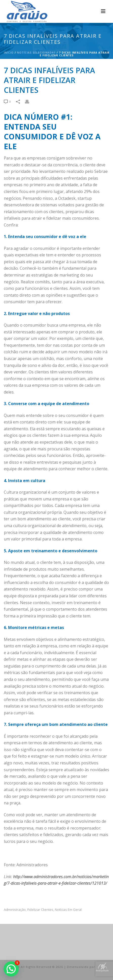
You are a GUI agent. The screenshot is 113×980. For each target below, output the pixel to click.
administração (15, 910)
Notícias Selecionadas (36, 53)
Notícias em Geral (68, 910)
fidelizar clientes (40, 910)
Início (9, 53)
